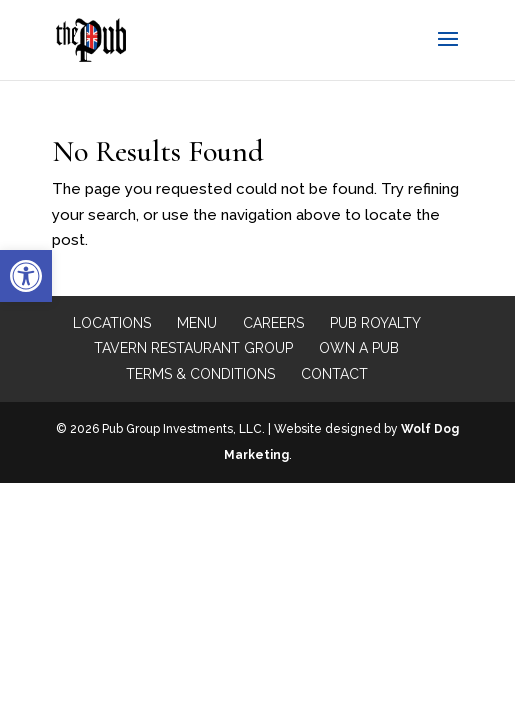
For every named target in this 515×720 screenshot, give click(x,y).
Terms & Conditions (200, 374)
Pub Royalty (375, 323)
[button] (26, 276)
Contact (334, 374)
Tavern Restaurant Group (193, 348)
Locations (112, 323)
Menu (197, 323)
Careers (273, 323)
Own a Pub (359, 348)
